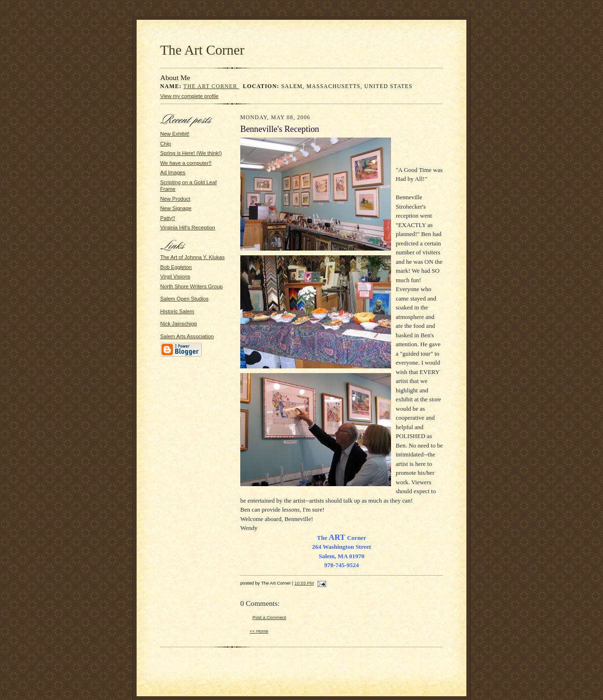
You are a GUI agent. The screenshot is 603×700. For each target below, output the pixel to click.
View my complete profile (189, 96)
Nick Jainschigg (179, 324)
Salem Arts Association (187, 336)
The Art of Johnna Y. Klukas (192, 257)
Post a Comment (269, 617)
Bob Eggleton (176, 267)
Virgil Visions (175, 277)
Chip (166, 144)
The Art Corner (202, 50)
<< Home (259, 631)
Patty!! (168, 218)
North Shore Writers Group (191, 286)
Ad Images (173, 172)
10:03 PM (304, 583)
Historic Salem (177, 311)
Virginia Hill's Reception (188, 228)
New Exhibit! (175, 134)
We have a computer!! (186, 163)
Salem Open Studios (184, 299)
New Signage (176, 208)
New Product (175, 199)
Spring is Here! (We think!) (191, 153)
